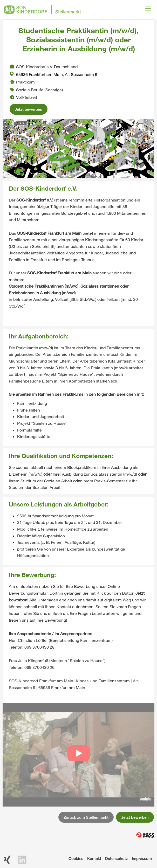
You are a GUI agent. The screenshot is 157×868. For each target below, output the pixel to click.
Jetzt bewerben (29, 109)
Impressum (142, 858)
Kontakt (94, 858)
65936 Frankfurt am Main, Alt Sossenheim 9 (53, 74)
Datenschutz (117, 858)
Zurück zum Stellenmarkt (86, 817)
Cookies (76, 858)
